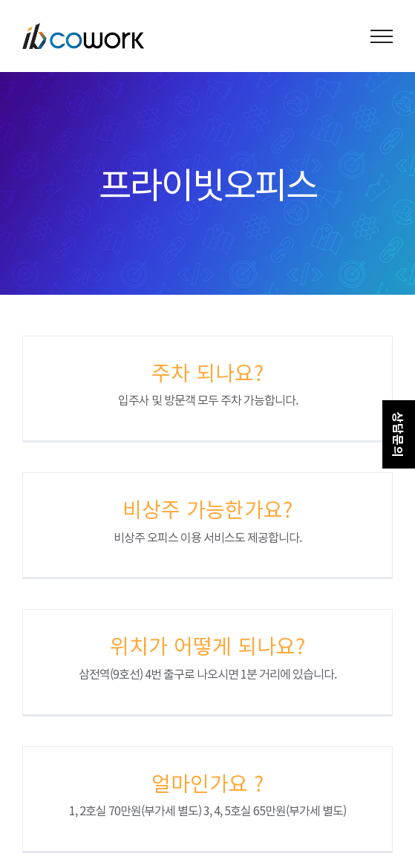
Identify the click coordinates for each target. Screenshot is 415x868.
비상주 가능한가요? (207, 509)
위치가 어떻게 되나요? (207, 645)
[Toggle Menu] (382, 36)
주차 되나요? (207, 372)
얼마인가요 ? (207, 783)
